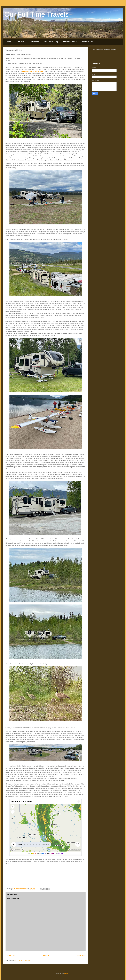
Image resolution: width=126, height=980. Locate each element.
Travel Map (34, 42)
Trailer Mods (87, 42)
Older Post (81, 956)
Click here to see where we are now (104, 49)
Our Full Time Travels (37, 14)
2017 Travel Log (51, 42)
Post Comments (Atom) (22, 960)
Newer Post (11, 956)
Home (8, 42)
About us (20, 42)
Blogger (67, 973)
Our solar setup (70, 42)
